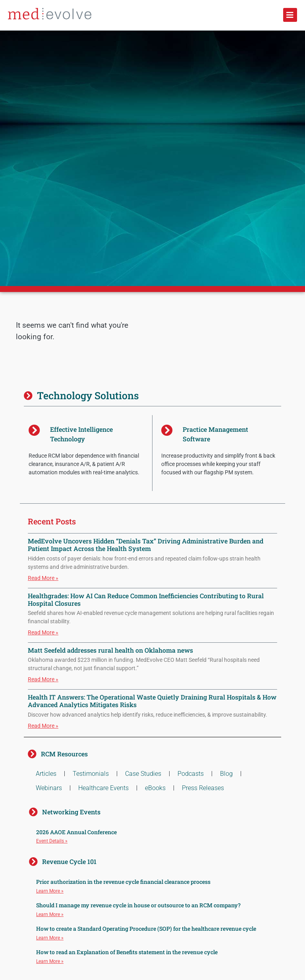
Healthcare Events (103, 788)
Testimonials (91, 774)
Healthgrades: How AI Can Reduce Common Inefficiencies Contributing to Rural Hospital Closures (146, 599)
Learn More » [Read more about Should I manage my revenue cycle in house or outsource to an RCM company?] (50, 914)
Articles (46, 774)
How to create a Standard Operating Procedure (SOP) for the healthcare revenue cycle (146, 929)
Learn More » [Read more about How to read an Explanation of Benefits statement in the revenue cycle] (50, 961)
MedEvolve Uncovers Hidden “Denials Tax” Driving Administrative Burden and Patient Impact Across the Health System (146, 545)
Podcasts (191, 774)
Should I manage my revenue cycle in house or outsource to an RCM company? (138, 905)
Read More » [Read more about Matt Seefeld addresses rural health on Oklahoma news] (43, 679)
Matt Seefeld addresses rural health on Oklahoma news (110, 650)
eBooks (155, 788)
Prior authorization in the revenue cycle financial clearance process (123, 882)
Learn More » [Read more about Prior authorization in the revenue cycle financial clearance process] (50, 891)
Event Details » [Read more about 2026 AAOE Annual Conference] (52, 841)
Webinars (49, 788)
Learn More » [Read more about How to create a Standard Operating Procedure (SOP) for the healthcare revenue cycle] (50, 938)
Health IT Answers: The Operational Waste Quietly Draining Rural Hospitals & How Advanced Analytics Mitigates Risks (152, 701)
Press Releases (203, 788)
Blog (226, 774)
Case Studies (143, 774)
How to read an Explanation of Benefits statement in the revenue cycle (127, 952)
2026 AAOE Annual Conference (76, 832)
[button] (290, 15)
